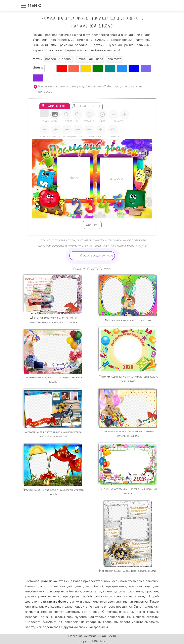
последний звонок (59, 59)
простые (152, 591)
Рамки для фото (38, 586)
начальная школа (90, 59)
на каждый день (67, 586)
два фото (114, 59)
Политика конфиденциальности (92, 636)
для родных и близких (64, 591)
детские (120, 591)
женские (90, 591)
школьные (135, 591)
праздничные (116, 586)
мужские (105, 591)
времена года (140, 586)
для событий (93, 586)
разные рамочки (38, 596)
